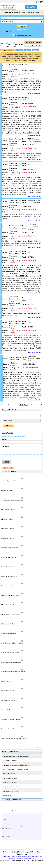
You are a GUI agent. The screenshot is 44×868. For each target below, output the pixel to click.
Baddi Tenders (6, 836)
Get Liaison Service (35, 94)
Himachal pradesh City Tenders (13, 811)
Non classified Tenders (10, 778)
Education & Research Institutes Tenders (15, 769)
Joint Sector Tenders (9, 774)
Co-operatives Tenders (10, 761)
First (2, 405)
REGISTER (31, 7)
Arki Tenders (6, 828)
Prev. (10, 405)
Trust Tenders (7, 796)
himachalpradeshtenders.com (23, 35)
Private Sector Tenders (10, 783)
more (39, 747)
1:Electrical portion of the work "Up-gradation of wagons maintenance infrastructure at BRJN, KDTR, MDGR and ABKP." (22, 217)
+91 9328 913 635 (15, 12)
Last (40, 405)
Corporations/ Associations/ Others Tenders (16, 765)
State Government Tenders (11, 791)
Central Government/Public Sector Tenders (16, 756)
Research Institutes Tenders (11, 787)
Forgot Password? (8, 468)
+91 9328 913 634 (34, 12)
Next (33, 405)
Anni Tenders (6, 820)
